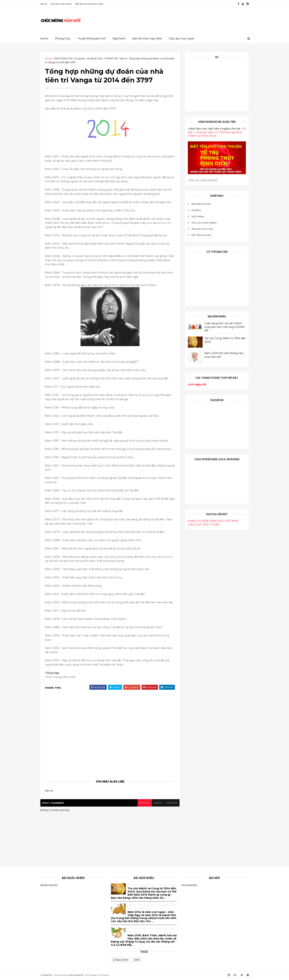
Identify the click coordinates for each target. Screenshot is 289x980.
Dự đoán (80, 58)
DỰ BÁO (196, 210)
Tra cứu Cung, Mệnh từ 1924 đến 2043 (152, 885)
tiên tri (123, 58)
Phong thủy (63, 39)
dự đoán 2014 (95, 58)
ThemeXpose (60, 975)
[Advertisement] (181, 19)
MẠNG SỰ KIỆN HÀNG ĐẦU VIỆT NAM (213, 521)
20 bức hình (121, 960)
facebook (172, 803)
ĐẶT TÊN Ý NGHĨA (201, 235)
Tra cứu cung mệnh (204, 223)
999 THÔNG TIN (63, 58)
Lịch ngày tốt (197, 384)
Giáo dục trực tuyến (61, 4)
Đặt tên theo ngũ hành (147, 39)
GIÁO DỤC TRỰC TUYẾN (204, 525)
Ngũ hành (119, 39)
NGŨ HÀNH (198, 216)
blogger (145, 803)
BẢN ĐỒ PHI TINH (201, 204)
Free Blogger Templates (96, 975)
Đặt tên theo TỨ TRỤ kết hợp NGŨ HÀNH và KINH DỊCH (215, 134)
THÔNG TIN (111, 58)
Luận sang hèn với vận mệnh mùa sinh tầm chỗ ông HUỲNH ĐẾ (225, 327)
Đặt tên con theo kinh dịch (89, 4)
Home (44, 4)
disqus (158, 803)
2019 (137, 960)
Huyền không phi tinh (92, 39)
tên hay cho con (202, 229)
